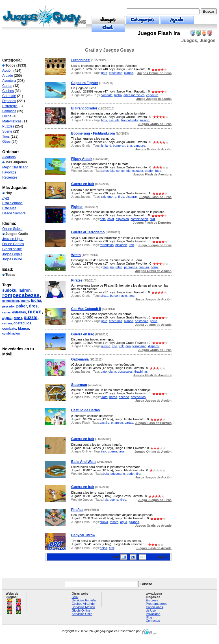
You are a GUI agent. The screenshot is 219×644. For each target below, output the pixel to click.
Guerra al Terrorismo (88, 232)
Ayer (6, 198)
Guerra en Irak (83, 184)
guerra (25, 301)
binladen (121, 245)
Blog (149, 617)
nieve (35, 312)
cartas (6, 312)
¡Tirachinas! (81, 60)
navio (123, 296)
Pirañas (77, 510)
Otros (6, 142)
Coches (8, 91)
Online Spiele (12, 229)
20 (133, 557)
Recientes (10, 177)
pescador (8, 306)
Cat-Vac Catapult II (86, 309)
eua (128, 346)
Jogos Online (12, 259)
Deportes (9, 101)
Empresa (152, 600)
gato (104, 73)
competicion (11, 301)
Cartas (7, 86)
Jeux (75, 597)
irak (103, 197)
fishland (106, 146)
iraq (114, 346)
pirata (105, 296)
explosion (122, 219)
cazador (138, 171)
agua (7, 318)
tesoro (114, 522)
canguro (140, 146)
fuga (158, 171)
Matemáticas (12, 121)
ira (112, 267)
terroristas (107, 245)
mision (145, 120)
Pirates (77, 280)
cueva (104, 522)
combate (9, 329)
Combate (9, 96)
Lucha (7, 116)
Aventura (9, 81)
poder (131, 474)
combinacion (11, 334)
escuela (114, 120)
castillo (105, 423)
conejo (126, 171)
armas (18, 318)
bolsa (103, 548)
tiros (33, 306)
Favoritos (9, 172)
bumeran (119, 146)
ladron (25, 290)
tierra (154, 267)
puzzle (31, 317)
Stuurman (79, 385)
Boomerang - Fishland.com (93, 133)
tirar (129, 146)
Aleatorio (9, 157)
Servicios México (84, 607)
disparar (131, 197)
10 (124, 557)
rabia (119, 267)
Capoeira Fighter (85, 83)
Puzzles (8, 126)
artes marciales (134, 95)
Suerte (7, 131)
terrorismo (140, 346)
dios (106, 267)
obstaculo (141, 321)
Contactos (153, 621)
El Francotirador (84, 108)
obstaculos (22, 323)
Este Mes (9, 208)
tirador (149, 171)
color (111, 219)
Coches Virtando (83, 604)
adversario (118, 474)
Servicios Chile (82, 614)
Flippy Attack (82, 159)
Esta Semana (12, 203)
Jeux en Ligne (13, 239)
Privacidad (153, 614)
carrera (7, 323)
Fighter (77, 207)
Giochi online (12, 249)
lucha (36, 300)
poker (21, 306)
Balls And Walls (84, 462)
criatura (144, 267)
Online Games (13, 244)
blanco (24, 329)
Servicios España (84, 600)
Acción (7, 71)
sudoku (9, 290)
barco (114, 296)
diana (112, 372)
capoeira (152, 95)
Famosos (9, 111)
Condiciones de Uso (154, 609)
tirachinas (116, 73)
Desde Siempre (14, 213)
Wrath (76, 255)
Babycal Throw (83, 535)
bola (103, 219)
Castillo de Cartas (85, 410)
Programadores (157, 604)
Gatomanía (80, 359)
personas (130, 267)
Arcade (8, 76)
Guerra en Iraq (83, 334)
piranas (134, 522)
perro (154, 321)
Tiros (6, 137)
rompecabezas (21, 295)
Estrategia (10, 106)
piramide (117, 423)
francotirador (130, 120)
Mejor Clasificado (15, 167)
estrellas (19, 312)
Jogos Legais (12, 254)
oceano (124, 397)
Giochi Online (81, 610)
